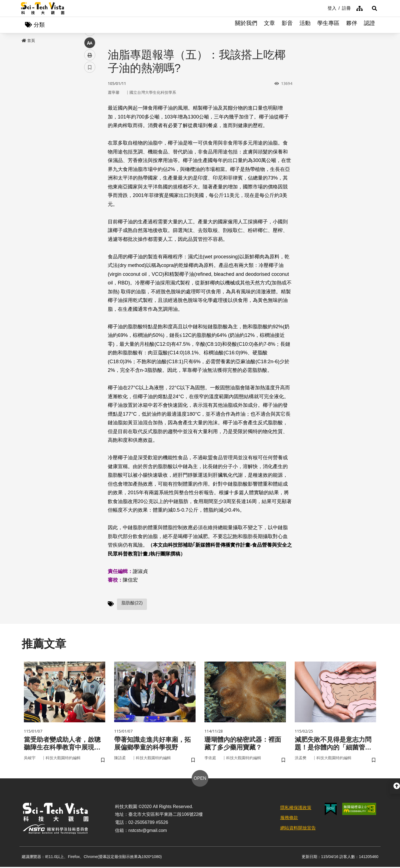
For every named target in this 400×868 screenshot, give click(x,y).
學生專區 (328, 25)
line (88, 131)
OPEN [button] (200, 779)
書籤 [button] (90, 167)
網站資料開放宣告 (298, 829)
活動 (305, 25)
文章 (269, 25)
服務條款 (289, 819)
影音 (287, 25)
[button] (372, 8)
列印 (90, 155)
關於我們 (246, 25)
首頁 (28, 41)
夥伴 (352, 25)
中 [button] (90, 143)
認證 (369, 25)
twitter (90, 118)
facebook (90, 106)
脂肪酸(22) (132, 603)
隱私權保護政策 (296, 809)
